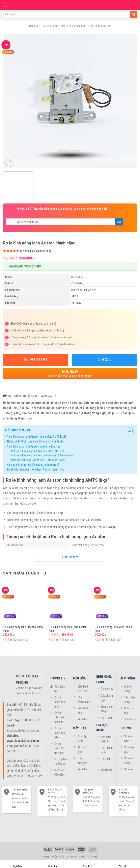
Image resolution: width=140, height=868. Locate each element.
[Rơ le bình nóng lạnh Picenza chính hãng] (24, 602)
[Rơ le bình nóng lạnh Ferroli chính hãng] (70, 602)
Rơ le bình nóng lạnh (101, 26)
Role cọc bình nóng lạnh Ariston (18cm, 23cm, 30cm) (38, 460)
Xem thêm (68, 557)
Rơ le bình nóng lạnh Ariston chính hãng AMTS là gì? (36, 437)
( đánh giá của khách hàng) (36, 251)
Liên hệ (93, 857)
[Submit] (134, 15)
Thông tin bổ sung (26, 396)
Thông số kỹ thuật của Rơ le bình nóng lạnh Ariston (36, 442)
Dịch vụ (72, 857)
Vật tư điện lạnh (51, 26)
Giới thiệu (58, 857)
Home (46, 857)
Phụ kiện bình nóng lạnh (74, 26)
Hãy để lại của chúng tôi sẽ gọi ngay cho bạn (62, 209)
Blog (82, 857)
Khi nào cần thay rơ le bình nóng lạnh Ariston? (33, 465)
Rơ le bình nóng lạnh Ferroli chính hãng (68, 629)
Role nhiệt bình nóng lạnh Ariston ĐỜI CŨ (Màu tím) (38, 451)
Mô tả (7, 396)
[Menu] (5, 5)
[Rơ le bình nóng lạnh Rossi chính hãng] (116, 602)
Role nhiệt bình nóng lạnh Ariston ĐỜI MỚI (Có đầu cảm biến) (43, 455)
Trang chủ (34, 26)
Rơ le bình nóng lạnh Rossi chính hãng (113, 629)
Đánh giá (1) (48, 396)
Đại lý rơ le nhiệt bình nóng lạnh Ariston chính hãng (36, 470)
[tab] (7, 396)
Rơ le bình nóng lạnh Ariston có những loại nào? (34, 447)
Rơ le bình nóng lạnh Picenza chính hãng (23, 629)
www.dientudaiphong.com (23, 741)
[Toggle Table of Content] (128, 431)
